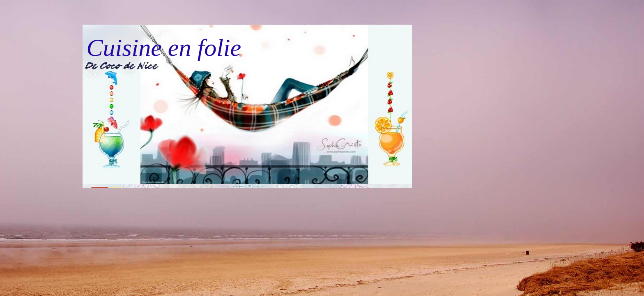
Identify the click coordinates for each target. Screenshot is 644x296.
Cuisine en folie (164, 48)
